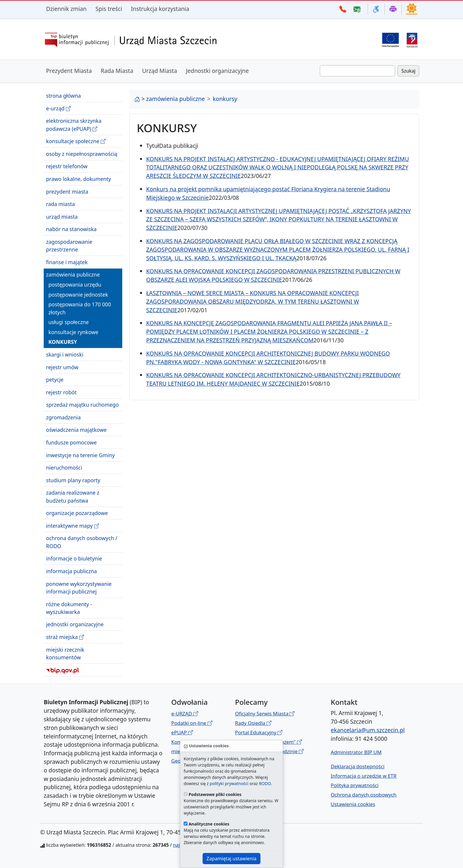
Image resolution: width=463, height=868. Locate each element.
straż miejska (65, 637)
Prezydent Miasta (69, 71)
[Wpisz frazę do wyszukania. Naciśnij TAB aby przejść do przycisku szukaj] (357, 71)
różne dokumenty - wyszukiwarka (69, 608)
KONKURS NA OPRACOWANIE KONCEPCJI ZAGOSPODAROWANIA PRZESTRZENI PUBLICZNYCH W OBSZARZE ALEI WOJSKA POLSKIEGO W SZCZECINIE (273, 275)
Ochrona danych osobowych (364, 795)
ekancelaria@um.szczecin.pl (368, 730)
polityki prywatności (229, 783)
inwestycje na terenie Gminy (80, 455)
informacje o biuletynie (74, 558)
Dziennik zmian (66, 9)
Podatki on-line (192, 723)
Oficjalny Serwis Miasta (265, 713)
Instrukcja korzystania (160, 9)
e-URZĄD (185, 713)
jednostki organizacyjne (75, 624)
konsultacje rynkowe (73, 332)
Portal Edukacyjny (259, 732)
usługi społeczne (69, 322)
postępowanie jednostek (78, 295)
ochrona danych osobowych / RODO (82, 542)
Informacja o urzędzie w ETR (364, 776)
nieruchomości (64, 467)
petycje (55, 380)
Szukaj (408, 71)
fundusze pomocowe (71, 442)
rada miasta (61, 204)
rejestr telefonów (67, 166)
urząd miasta (62, 217)
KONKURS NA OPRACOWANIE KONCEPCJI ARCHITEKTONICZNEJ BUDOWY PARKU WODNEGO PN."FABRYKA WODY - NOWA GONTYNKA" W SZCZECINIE (268, 358)
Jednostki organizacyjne (217, 71)
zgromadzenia (63, 417)
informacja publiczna (71, 571)
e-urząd (58, 108)
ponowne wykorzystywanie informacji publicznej (79, 588)
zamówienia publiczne (73, 274)
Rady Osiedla (253, 723)
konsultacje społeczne (76, 141)
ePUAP (182, 732)
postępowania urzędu (75, 285)
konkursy (63, 342)
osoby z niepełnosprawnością (82, 154)
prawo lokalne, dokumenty (79, 179)
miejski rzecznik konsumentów (65, 653)
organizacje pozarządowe (77, 513)
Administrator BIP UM (356, 752)
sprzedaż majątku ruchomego (82, 405)
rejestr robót (61, 392)
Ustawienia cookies (353, 804)
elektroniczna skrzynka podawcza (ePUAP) (74, 125)
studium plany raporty (73, 480)
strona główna (63, 96)
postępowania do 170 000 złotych (80, 308)
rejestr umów (62, 367)
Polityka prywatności (355, 785)
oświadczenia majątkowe (76, 430)
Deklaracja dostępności (358, 766)
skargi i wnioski (65, 354)
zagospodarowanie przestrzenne (69, 246)
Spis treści (109, 9)
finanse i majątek (67, 262)
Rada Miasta (117, 71)
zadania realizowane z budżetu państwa (73, 496)
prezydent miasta (67, 192)
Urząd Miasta (160, 71)
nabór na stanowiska (71, 229)
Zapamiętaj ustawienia (231, 859)
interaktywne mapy (72, 526)
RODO (265, 783)
